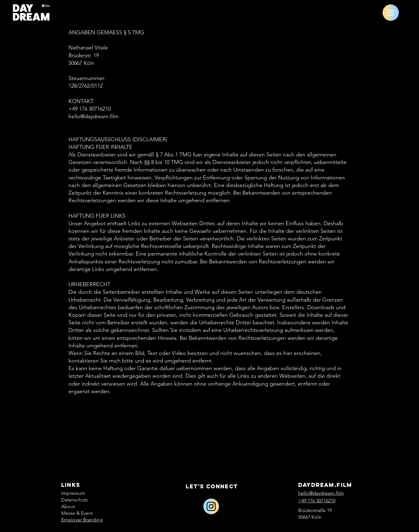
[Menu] (391, 13)
